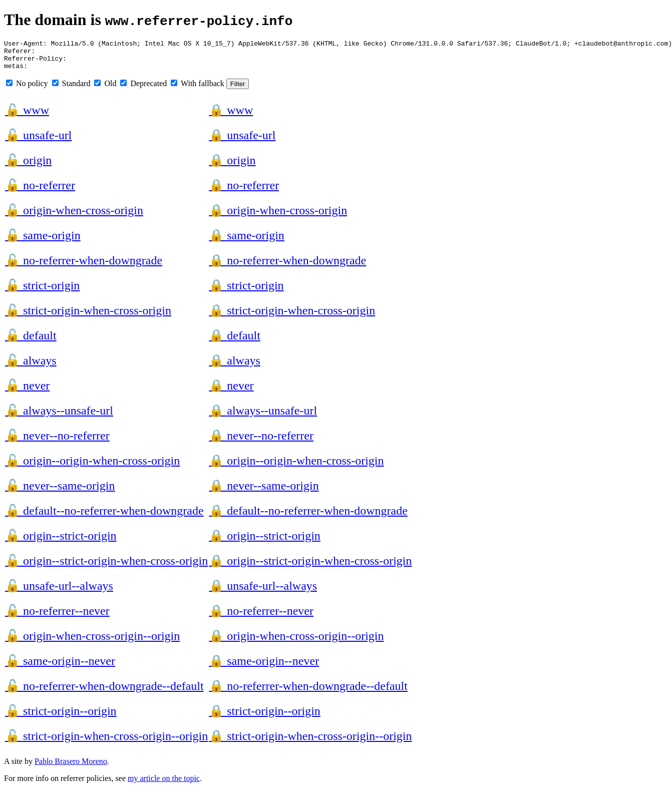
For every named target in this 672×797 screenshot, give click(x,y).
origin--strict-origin (61, 542)
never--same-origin (60, 492)
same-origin (43, 241)
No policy (27, 89)
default (31, 341)
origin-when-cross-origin (74, 216)
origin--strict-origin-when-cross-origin (106, 567)
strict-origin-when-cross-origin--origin (106, 742)
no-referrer (40, 191)
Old (105, 89)
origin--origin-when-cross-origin (92, 467)
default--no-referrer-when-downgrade (104, 517)
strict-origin (42, 291)
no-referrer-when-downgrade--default (104, 692)
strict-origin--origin (61, 717)
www (27, 116)
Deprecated (143, 89)
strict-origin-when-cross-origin (88, 316)
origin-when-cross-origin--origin (92, 642)
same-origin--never (60, 667)
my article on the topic (164, 784)
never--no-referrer (57, 442)
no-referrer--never (57, 617)
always (31, 366)
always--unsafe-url (59, 417)
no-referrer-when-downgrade (84, 266)
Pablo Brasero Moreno (71, 767)
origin (28, 166)
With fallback (198, 89)
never (27, 391)
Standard (71, 89)
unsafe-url (38, 141)
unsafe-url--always (59, 592)
